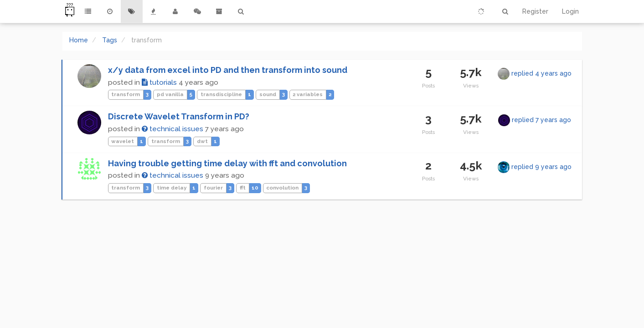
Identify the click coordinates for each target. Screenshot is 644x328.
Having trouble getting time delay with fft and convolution (227, 163)
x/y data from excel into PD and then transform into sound (228, 70)
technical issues (173, 129)
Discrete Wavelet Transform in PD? (179, 116)
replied (541, 73)
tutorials (159, 82)
